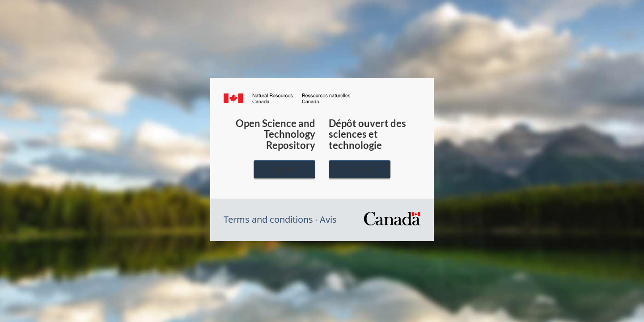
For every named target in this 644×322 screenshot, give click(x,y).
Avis (328, 219)
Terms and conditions (268, 219)
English (284, 169)
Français (360, 169)
